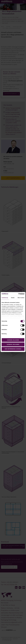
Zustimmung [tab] (5, 298)
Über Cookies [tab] (21, 298)
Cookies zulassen (13, 340)
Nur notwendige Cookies (13, 349)
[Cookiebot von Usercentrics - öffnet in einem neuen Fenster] (19, 294)
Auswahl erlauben (13, 344)
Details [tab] (13, 298)
